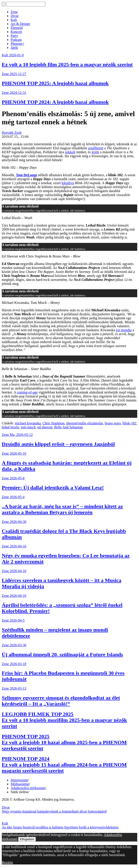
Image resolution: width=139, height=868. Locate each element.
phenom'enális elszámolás (85, 423)
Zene (14, 12)
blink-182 (129, 423)
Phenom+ (17, 44)
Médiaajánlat (20, 784)
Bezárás (7, 862)
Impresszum (19, 780)
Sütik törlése (19, 792)
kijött (95, 152)
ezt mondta (124, 330)
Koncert (16, 32)
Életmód (17, 28)
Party (14, 36)
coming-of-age (27, 392)
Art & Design (20, 24)
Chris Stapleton (53, 423)
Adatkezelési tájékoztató (28, 788)
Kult (14, 20)
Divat (15, 16)
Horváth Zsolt (12, 133)
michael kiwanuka (28, 423)
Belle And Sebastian (69, 427)
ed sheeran (45, 427)
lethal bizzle (10, 427)
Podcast (16, 40)
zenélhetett (96, 148)
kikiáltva (68, 183)
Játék (14, 48)
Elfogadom (27, 839)
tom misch (28, 427)
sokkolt (70, 152)
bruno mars (113, 423)
